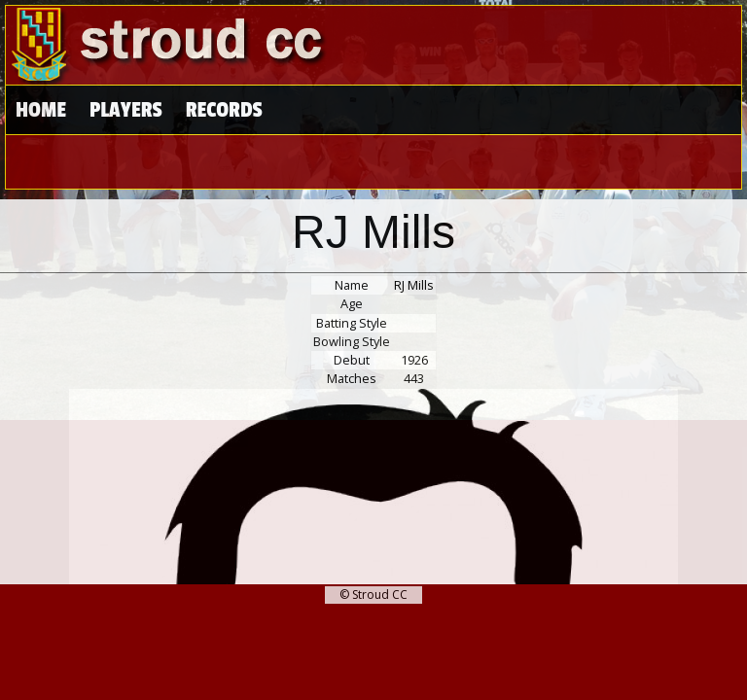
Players (125, 111)
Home (41, 111)
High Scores (241, 111)
